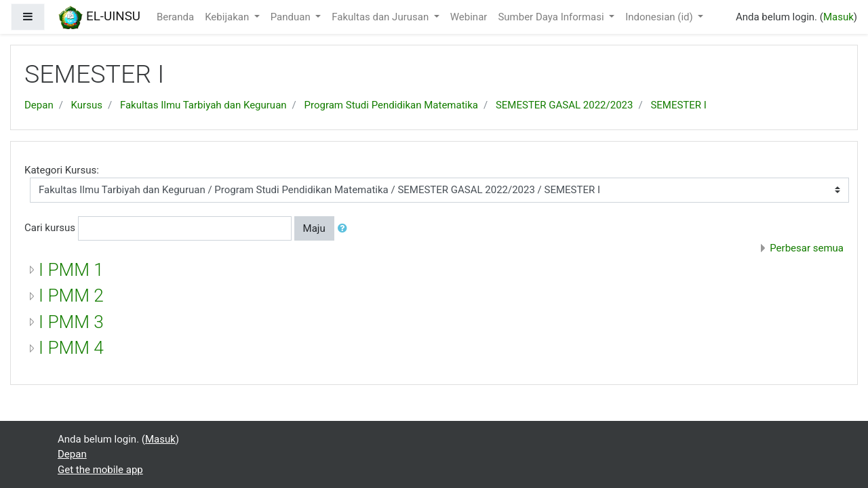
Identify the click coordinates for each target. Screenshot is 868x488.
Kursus (87, 105)
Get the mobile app (100, 470)
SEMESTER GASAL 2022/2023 (565, 105)
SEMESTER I (678, 105)
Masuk (839, 17)
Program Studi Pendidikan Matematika (391, 105)
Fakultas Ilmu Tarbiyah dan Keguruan (203, 105)
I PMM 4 (71, 348)
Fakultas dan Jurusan (381, 17)
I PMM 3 (71, 322)
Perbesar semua (807, 248)
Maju (314, 228)
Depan (39, 105)
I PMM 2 (71, 296)
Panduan (292, 17)
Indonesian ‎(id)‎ (660, 17)
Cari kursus (50, 228)
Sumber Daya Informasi (552, 17)
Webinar (469, 17)
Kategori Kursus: (62, 170)
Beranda (175, 17)
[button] (345, 229)
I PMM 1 (71, 270)
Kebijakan (228, 17)
